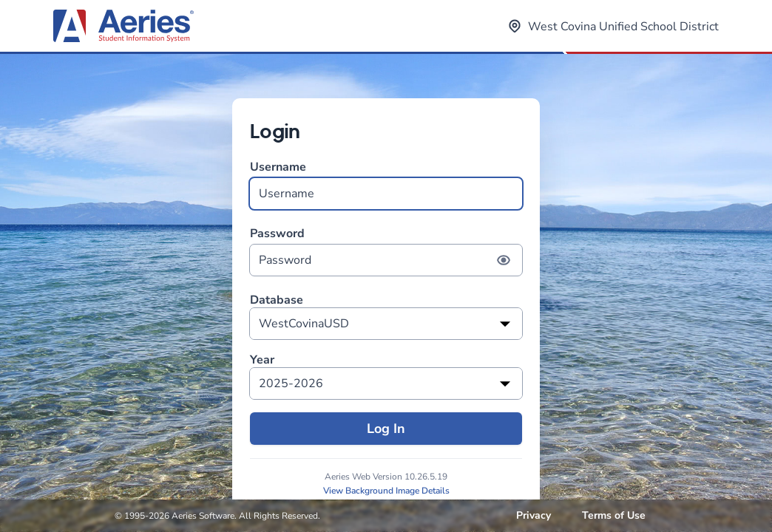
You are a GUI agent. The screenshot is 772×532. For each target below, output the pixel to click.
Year (262, 360)
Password (386, 251)
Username (386, 184)
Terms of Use (614, 515)
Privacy (534, 515)
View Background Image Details (386, 491)
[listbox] (386, 324)
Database (277, 300)
